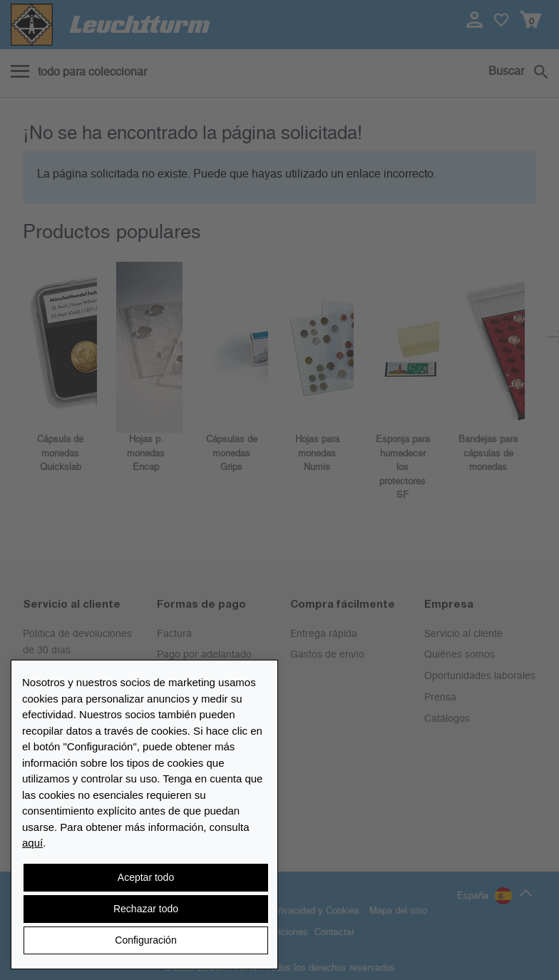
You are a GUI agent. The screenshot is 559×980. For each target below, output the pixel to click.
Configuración (145, 940)
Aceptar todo (146, 877)
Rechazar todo (146, 909)
